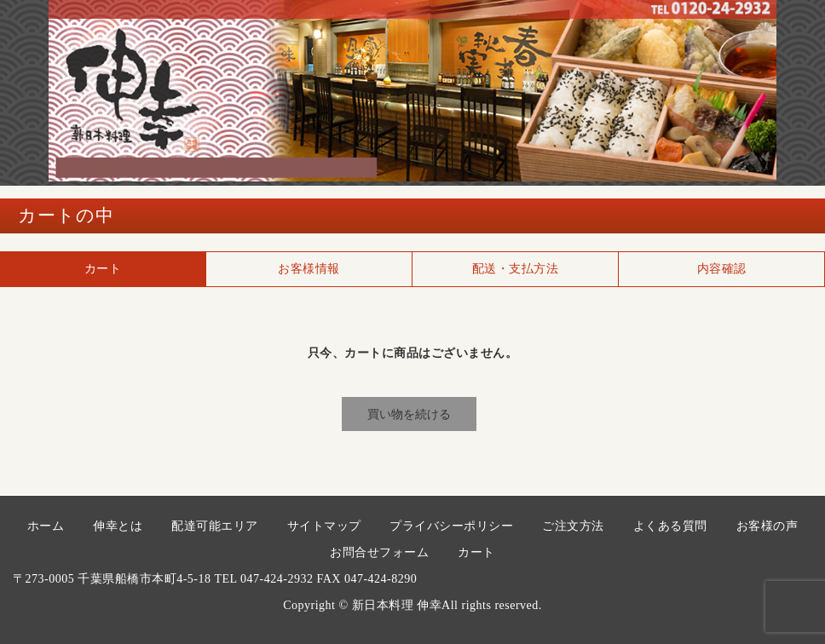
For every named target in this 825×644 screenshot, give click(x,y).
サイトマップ (324, 526)
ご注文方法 (573, 526)
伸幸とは (118, 526)
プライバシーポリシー (451, 526)
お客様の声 (767, 526)
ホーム (46, 526)
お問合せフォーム (379, 552)
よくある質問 (670, 526)
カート (476, 552)
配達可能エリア (215, 526)
